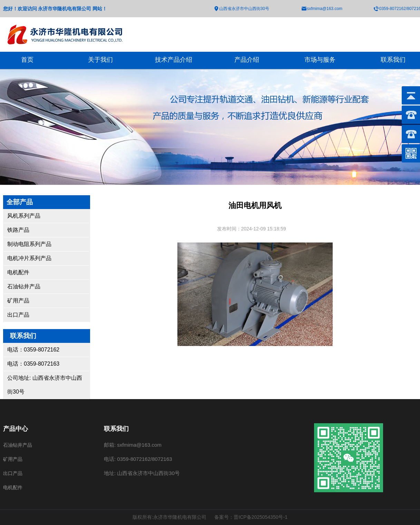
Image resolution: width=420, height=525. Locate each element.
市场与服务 (320, 60)
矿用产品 (18, 301)
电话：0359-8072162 (33, 350)
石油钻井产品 (24, 286)
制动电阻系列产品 (29, 244)
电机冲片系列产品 (29, 258)
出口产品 (18, 315)
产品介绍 (247, 60)
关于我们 (100, 60)
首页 (27, 60)
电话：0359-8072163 (33, 364)
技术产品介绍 (174, 60)
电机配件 (18, 272)
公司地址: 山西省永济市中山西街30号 (45, 385)
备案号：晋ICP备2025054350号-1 (251, 517)
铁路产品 (18, 230)
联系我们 (393, 60)
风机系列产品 (24, 216)
